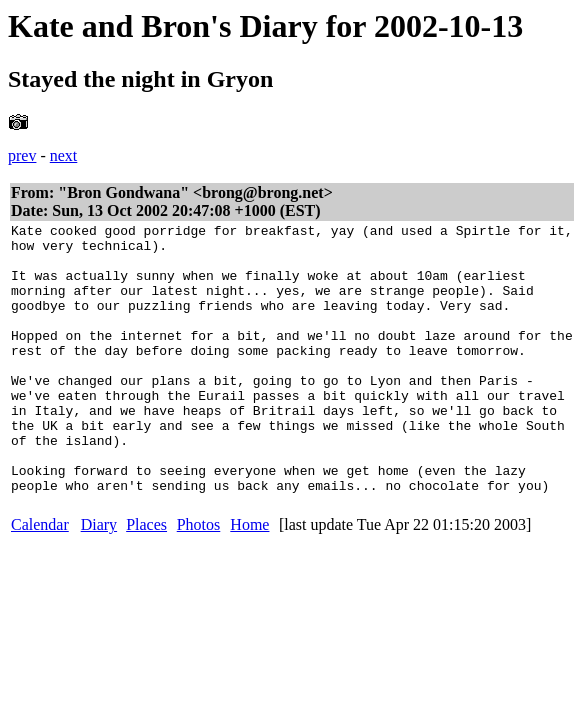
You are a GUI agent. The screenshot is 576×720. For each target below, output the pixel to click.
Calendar (40, 578)
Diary (99, 578)
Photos (199, 578)
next (64, 155)
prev (22, 155)
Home (249, 578)
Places (146, 578)
